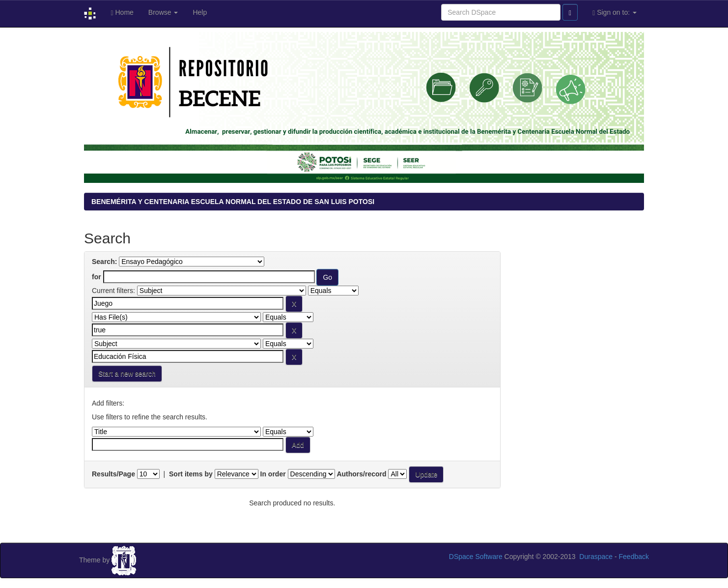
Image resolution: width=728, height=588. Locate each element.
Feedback (634, 557)
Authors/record (361, 474)
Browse (163, 12)
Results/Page (113, 474)
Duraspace (596, 557)
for (97, 277)
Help (200, 12)
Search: (104, 262)
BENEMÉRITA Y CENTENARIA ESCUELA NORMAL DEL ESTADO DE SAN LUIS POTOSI (233, 202)
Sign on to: (615, 13)
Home (122, 13)
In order (273, 474)
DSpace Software (476, 557)
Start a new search (127, 374)
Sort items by (191, 474)
